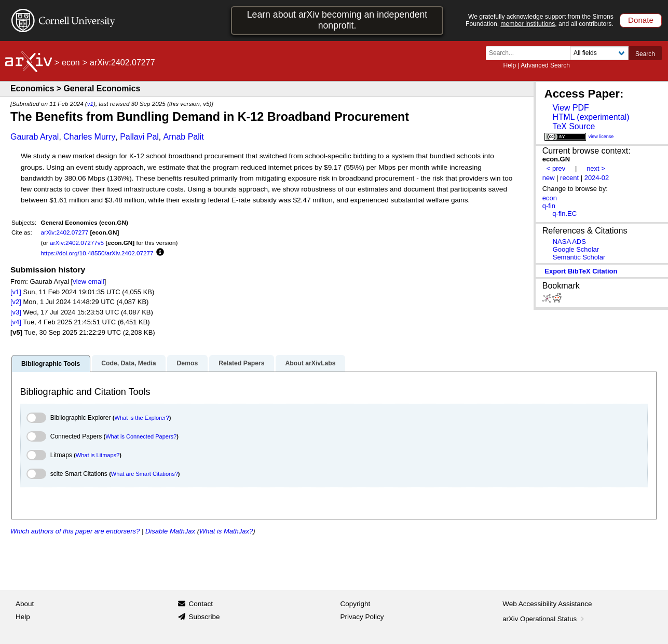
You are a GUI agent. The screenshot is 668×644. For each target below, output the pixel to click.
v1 (90, 104)
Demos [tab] (187, 363)
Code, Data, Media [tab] (128, 363)
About (25, 604)
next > (596, 168)
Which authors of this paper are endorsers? (75, 531)
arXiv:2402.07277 (65, 232)
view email (88, 282)
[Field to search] (599, 53)
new (549, 178)
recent (569, 178)
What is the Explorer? (142, 418)
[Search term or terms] (531, 53)
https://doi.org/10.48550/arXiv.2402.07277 (97, 253)
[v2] (16, 302)
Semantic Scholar (579, 257)
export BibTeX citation (581, 271)
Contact (201, 604)
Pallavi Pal (139, 137)
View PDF (570, 108)
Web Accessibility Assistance (547, 604)
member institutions (528, 24)
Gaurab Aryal (35, 137)
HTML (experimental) (591, 117)
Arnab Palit (183, 137)
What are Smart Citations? (145, 474)
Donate (641, 20)
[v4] (16, 322)
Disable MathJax (170, 531)
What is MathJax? (226, 531)
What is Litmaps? (98, 455)
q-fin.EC (564, 214)
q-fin (549, 206)
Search (645, 54)
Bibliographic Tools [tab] (51, 364)
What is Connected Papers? (141, 436)
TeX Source (574, 126)
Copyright (356, 604)
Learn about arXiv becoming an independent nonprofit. (337, 20)
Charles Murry (89, 137)
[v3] (16, 312)
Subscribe (204, 617)
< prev (556, 168)
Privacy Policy (362, 617)
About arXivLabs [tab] (310, 363)
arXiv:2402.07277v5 (77, 243)
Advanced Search (545, 65)
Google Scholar (576, 249)
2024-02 (597, 178)
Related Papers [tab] (241, 363)
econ (71, 63)
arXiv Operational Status (544, 619)
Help (509, 65)
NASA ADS (569, 242)
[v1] (16, 292)
